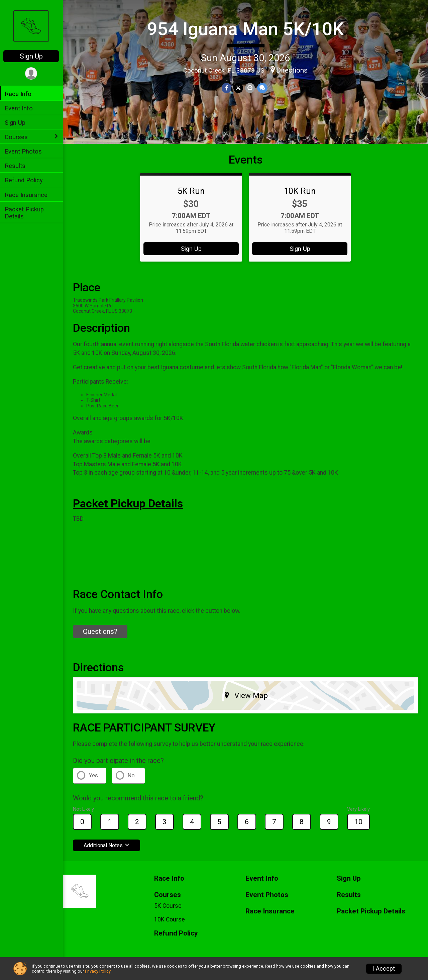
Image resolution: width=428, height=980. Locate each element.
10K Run (300, 191)
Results (16, 166)
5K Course (169, 906)
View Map (246, 695)
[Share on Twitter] (239, 88)
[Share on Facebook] (227, 88)
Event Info (19, 108)
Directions (292, 70)
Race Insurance (27, 195)
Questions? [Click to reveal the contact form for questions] (101, 631)
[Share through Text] (262, 88)
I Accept (384, 969)
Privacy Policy (98, 971)
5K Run (191, 191)
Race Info (19, 94)
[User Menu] (32, 73)
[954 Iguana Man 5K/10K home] (32, 26)
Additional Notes (107, 845)
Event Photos (24, 151)
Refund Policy (24, 180)
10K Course (170, 919)
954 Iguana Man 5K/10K (246, 29)
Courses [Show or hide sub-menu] (17, 137)
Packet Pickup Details (25, 213)
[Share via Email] (250, 88)
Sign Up (32, 56)
